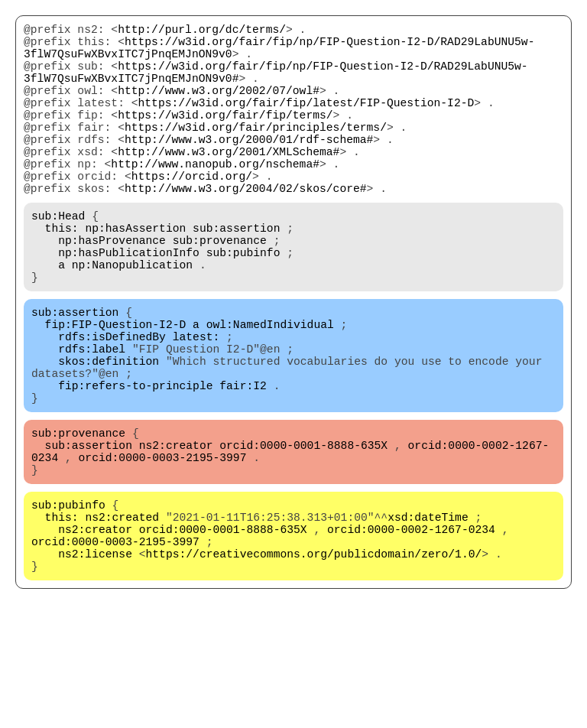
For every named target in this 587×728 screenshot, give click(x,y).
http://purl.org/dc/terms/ (202, 31)
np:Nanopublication (132, 322)
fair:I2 (243, 467)
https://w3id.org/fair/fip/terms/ (225, 138)
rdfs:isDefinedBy (112, 406)
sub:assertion (236, 276)
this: (62, 276)
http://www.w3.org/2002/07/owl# (219, 108)
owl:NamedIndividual (270, 391)
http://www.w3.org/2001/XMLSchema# (229, 184)
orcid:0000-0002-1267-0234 (411, 635)
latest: (196, 406)
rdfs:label (92, 421)
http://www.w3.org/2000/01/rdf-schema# (249, 169)
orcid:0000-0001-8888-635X (303, 536)
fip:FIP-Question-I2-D (116, 391)
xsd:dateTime (428, 620)
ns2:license (95, 666)
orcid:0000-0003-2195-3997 (163, 551)
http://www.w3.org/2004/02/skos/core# (246, 230)
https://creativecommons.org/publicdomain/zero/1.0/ (314, 666)
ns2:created (122, 620)
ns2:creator (176, 536)
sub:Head (58, 261)
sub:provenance (220, 291)
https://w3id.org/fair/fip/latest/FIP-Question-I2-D (306, 123)
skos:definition (109, 437)
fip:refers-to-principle (135, 467)
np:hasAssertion (135, 276)
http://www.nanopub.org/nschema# (215, 200)
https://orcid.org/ (192, 215)
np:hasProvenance (112, 291)
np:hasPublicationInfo (129, 307)
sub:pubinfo (243, 307)
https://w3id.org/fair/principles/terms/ (256, 154)
